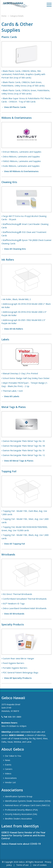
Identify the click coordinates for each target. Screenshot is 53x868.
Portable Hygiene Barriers (15, 668)
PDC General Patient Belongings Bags (20, 672)
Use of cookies (40, 865)
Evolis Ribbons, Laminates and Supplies (21, 166)
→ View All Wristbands (13, 614)
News (8, 760)
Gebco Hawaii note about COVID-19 (21, 844)
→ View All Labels (10, 396)
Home (4, 16)
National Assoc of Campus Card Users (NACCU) (27, 805)
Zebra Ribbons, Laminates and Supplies (21, 156)
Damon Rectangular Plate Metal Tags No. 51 (24, 450)
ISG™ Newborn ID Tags (14, 603)
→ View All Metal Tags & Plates (17, 461)
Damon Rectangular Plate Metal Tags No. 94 (24, 446)
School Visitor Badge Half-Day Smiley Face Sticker (26, 378)
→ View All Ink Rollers (12, 329)
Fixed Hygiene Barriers (13, 663)
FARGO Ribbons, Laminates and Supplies (22, 161)
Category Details (17, 16)
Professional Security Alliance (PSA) (21, 810)
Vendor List (10, 782)
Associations (11, 778)
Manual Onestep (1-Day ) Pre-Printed (20, 373)
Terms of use (22, 865)
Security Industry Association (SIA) (21, 814)
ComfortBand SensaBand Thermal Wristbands (25, 599)
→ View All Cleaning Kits (14, 249)
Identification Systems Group (19, 796)
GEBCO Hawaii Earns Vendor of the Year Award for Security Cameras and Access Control (23, 835)
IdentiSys (6, 732)
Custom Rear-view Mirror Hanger (18, 658)
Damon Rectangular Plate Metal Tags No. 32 (24, 441)
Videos (8, 773)
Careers (9, 769)
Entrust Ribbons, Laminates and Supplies (22, 152)
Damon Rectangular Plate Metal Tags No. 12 (24, 455)
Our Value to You (13, 756)
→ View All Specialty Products (17, 678)
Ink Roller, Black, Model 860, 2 (17, 299)
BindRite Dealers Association (18, 819)
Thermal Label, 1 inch (13, 391)
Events (8, 765)
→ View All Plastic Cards (14, 107)
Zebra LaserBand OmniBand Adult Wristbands (25, 608)
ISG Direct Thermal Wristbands (17, 594)
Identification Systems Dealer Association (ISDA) (28, 801)
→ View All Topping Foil (13, 544)
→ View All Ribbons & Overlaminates (20, 171)
